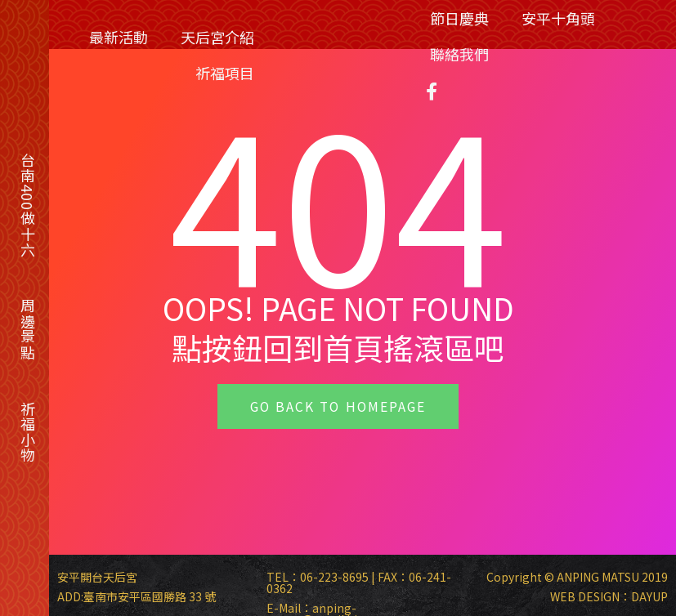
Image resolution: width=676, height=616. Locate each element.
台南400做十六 (28, 205)
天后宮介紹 (217, 37)
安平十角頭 (558, 18)
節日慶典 (459, 18)
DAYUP (649, 596)
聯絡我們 (459, 54)
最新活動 (119, 37)
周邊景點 (28, 329)
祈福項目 (225, 73)
